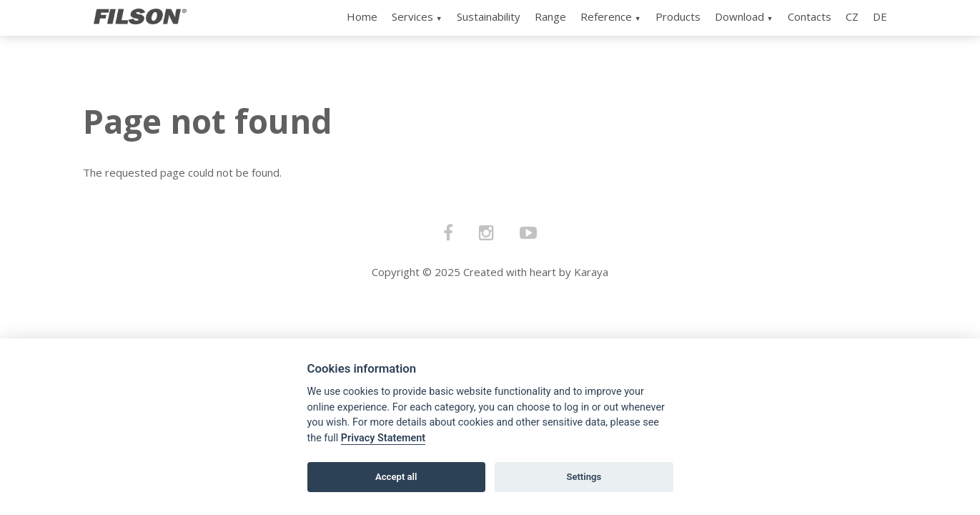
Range (550, 16)
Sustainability (489, 16)
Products (678, 16)
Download (739, 16)
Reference (606, 16)
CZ (852, 16)
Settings (584, 477)
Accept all (396, 477)
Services (412, 16)
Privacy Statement (383, 438)
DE (880, 16)
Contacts (810, 16)
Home (362, 16)
